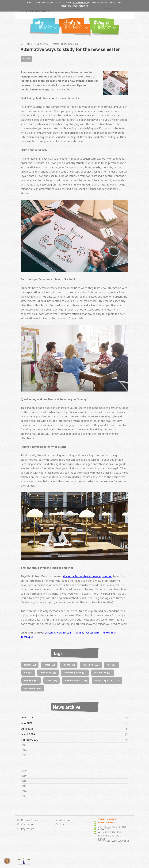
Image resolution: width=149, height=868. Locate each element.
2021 (24, 766)
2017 (24, 786)
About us (65, 820)
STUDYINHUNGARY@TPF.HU (114, 841)
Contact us (28, 824)
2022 (24, 760)
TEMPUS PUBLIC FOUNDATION (24, 861)
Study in (77, 24)
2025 (24, 745)
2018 (24, 781)
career (26, 59)
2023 (24, 755)
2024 (24, 750)
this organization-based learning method (88, 576)
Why (47, 24)
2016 (24, 791)
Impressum (28, 829)
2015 (24, 796)
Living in (106, 24)
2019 (24, 776)
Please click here (80, 2)
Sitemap (64, 824)
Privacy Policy (29, 820)
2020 (24, 771)
